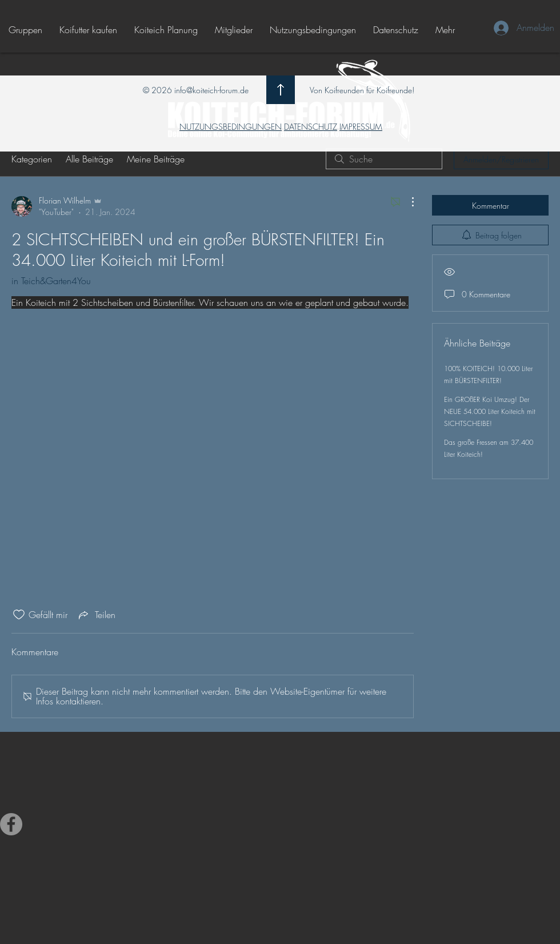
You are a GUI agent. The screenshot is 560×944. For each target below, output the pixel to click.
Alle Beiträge (89, 159)
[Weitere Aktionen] (407, 202)
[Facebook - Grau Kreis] (11, 824)
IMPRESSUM (361, 127)
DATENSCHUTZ (311, 127)
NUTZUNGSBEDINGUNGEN (231, 127)
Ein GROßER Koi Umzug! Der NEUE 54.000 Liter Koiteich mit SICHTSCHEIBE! (490, 411)
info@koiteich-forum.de (211, 90)
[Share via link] (96, 615)
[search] (384, 159)
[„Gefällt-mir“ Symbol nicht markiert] (19, 615)
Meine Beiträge (156, 159)
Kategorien (32, 159)
